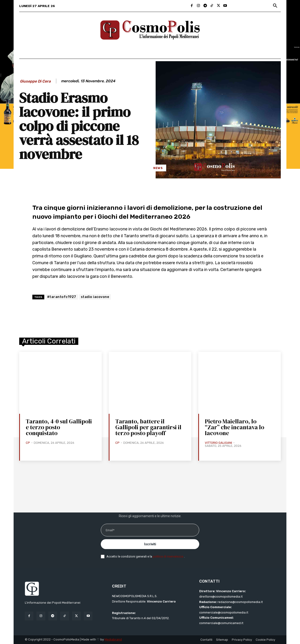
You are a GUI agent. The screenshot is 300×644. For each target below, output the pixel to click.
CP (28, 443)
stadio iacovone (95, 297)
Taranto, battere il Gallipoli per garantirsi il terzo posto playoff (148, 427)
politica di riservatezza (168, 556)
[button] (275, 6)
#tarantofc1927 (62, 297)
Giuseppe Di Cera (35, 81)
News (158, 168)
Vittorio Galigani (218, 443)
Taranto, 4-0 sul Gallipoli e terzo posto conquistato (59, 427)
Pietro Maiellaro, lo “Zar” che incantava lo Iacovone (234, 427)
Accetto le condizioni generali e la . (146, 556)
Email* (110, 530)
